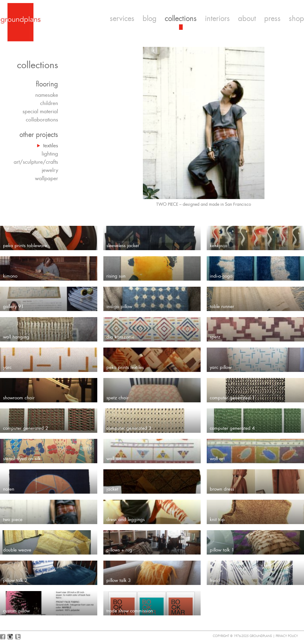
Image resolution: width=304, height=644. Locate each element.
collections (181, 19)
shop (296, 19)
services (122, 19)
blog (150, 19)
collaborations (42, 120)
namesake (47, 95)
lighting (50, 154)
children (49, 103)
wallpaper (47, 178)
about (247, 19)
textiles (51, 145)
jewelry (50, 170)
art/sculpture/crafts (36, 162)
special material (40, 111)
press (272, 19)
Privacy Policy (287, 636)
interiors (217, 19)
